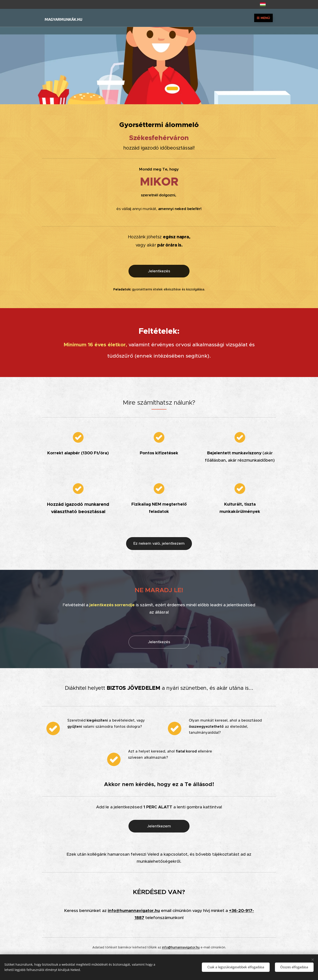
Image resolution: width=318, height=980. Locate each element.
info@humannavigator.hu (134, 911)
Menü (263, 18)
